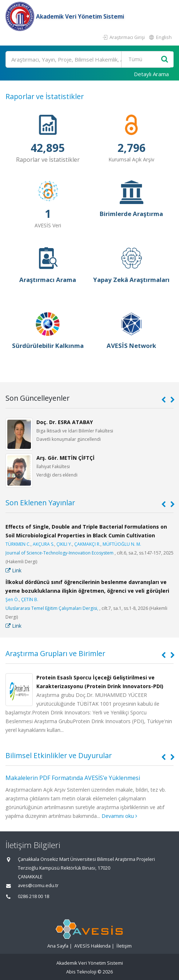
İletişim (124, 946)
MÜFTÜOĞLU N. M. (122, 544)
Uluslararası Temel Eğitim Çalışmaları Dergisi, (52, 608)
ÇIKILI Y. (64, 544)
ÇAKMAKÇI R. (87, 544)
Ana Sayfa (58, 946)
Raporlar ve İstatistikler (45, 96)
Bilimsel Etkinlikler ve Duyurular (59, 755)
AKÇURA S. (43, 544)
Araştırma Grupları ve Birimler (55, 653)
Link (13, 570)
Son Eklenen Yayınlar (40, 503)
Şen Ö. (12, 599)
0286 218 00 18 (33, 896)
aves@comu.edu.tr (38, 885)
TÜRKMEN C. (18, 544)
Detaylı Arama (151, 74)
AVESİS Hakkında (92, 946)
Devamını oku (119, 816)
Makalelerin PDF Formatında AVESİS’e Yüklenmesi (73, 778)
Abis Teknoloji (81, 972)
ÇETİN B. (30, 599)
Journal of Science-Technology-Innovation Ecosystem (59, 553)
